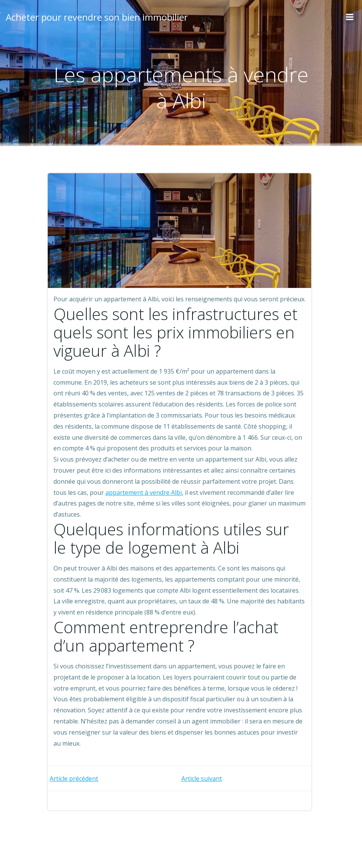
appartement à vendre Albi (144, 493)
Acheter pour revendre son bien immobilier (97, 17)
